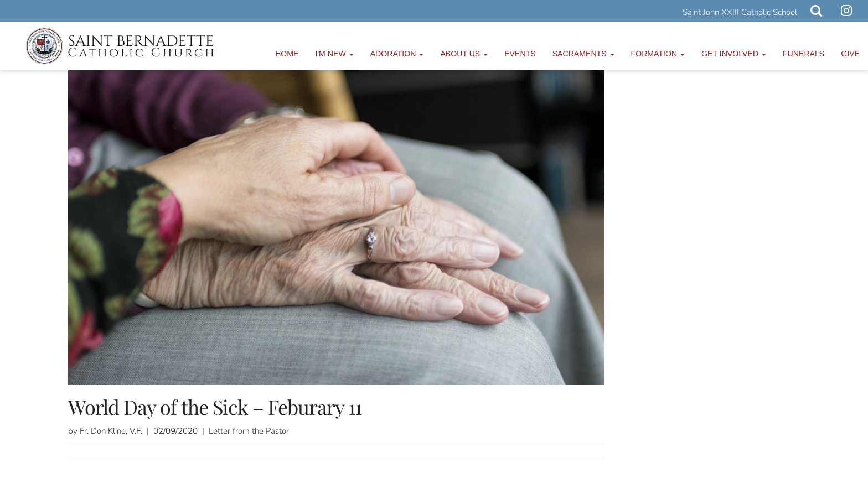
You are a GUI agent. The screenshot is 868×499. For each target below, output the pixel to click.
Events (520, 54)
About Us (464, 54)
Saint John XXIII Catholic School (740, 12)
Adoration (397, 54)
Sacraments (583, 54)
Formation (658, 54)
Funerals (804, 54)
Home (287, 54)
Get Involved (734, 54)
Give (850, 54)
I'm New (335, 54)
